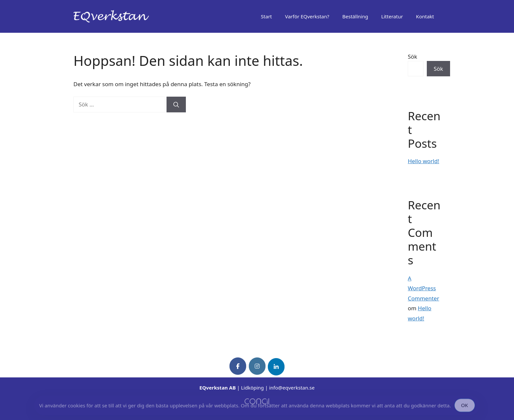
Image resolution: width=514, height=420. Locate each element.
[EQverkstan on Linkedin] (276, 367)
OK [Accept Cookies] (465, 407)
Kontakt (425, 16)
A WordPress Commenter (424, 288)
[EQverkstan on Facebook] (238, 366)
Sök (413, 57)
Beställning (355, 16)
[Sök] (176, 105)
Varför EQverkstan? (307, 16)
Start (267, 16)
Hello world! (424, 161)
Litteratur (392, 16)
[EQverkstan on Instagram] (257, 366)
